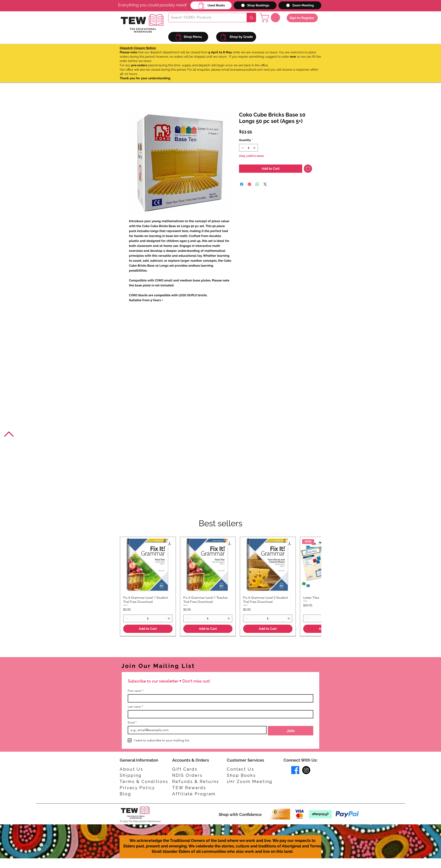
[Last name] (219, 714)
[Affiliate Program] (196, 794)
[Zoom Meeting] (300, 5)
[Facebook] (295, 770)
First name (136, 691)
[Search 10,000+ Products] (204, 17)
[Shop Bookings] (255, 5)
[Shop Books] (245, 775)
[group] (220, 586)
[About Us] (133, 769)
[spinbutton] (248, 148)
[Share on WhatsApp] (257, 184)
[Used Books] (211, 5)
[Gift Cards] (192, 769)
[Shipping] (133, 775)
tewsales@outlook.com (247, 70)
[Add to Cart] (148, 629)
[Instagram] (306, 770)
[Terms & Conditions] (144, 782)
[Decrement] (242, 148)
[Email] (196, 730)
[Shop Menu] (188, 37)
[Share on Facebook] (242, 184)
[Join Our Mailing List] (176, 666)
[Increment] (255, 148)
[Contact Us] (245, 769)
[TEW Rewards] (192, 788)
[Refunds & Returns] (198, 782)
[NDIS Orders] (192, 775)
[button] (271, 18)
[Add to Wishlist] (308, 169)
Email (132, 723)
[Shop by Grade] (236, 37)
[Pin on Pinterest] (250, 184)
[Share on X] (265, 184)
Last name (135, 707)
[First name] (219, 698)
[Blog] (139, 794)
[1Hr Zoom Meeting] (251, 782)
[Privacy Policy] (139, 788)
